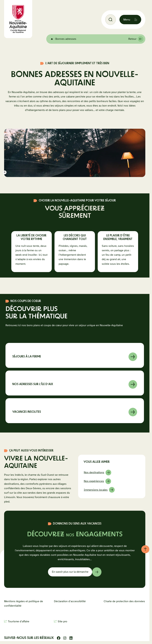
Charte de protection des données (124, 601)
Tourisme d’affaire (19, 621)
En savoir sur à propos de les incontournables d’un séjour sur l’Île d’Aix (75, 383)
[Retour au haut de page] (145, 549)
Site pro (62, 621)
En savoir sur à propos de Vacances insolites (75, 411)
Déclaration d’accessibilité (70, 601)
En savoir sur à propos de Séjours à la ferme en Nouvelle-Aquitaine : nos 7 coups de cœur (75, 355)
